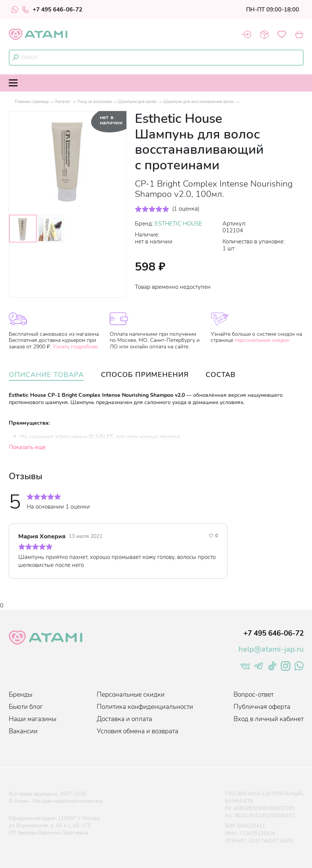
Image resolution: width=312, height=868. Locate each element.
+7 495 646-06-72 (52, 10)
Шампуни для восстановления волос (199, 102)
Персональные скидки (131, 695)
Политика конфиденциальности (145, 707)
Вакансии (23, 731)
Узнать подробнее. (76, 347)
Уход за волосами (94, 102)
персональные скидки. (262, 340)
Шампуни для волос (138, 102)
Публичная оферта (262, 707)
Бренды (21, 695)
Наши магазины (33, 719)
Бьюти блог (26, 707)
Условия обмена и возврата (138, 731)
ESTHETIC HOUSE (178, 224)
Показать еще (27, 447)
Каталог (63, 102)
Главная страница (32, 102)
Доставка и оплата (124, 719)
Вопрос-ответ (254, 695)
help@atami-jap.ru (271, 649)
